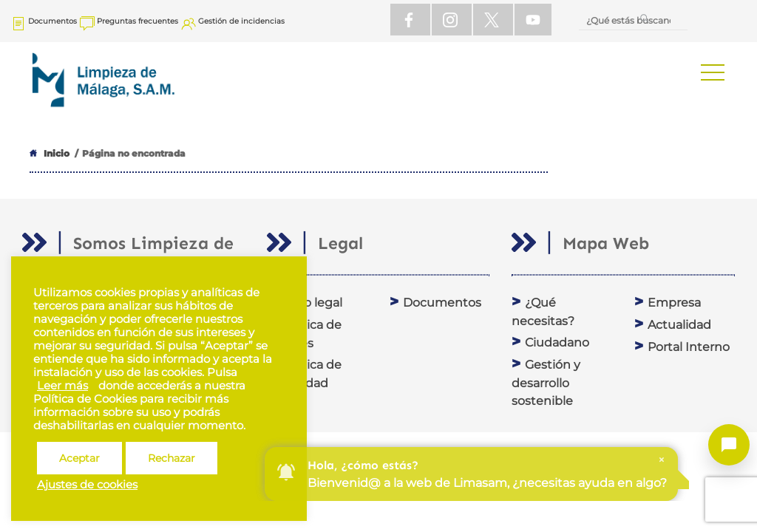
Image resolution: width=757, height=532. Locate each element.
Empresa (674, 303)
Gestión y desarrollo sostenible (546, 383)
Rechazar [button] (172, 458)
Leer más (62, 386)
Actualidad (679, 325)
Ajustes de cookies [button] (87, 485)
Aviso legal (311, 303)
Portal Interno (689, 347)
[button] (713, 72)
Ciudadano (557, 342)
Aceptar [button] (79, 458)
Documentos (442, 303)
